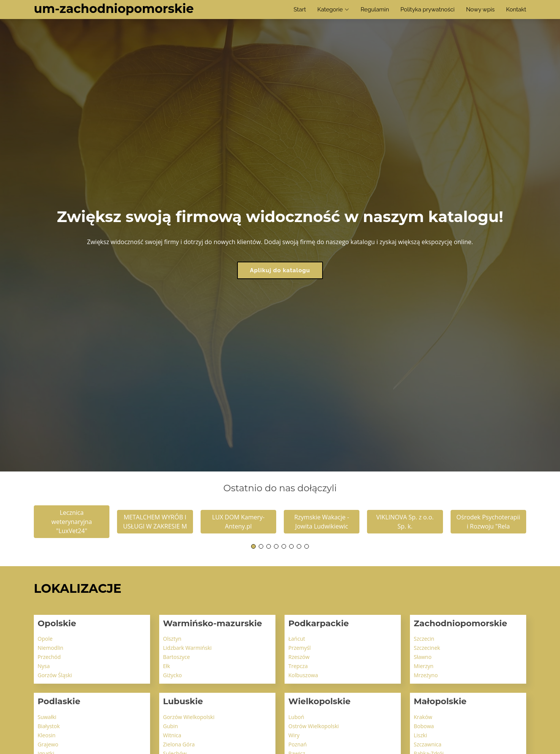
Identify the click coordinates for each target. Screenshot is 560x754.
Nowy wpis (480, 10)
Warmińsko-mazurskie (213, 623)
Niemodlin (51, 648)
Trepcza (298, 666)
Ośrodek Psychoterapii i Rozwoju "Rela (488, 522)
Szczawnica (428, 744)
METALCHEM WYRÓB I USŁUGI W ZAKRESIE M (155, 522)
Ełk (167, 666)
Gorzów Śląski (55, 675)
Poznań (297, 744)
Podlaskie (59, 701)
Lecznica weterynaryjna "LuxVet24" (72, 522)
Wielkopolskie (320, 701)
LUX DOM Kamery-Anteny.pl (238, 522)
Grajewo (48, 744)
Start (300, 10)
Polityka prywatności (428, 10)
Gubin (170, 726)
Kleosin (47, 735)
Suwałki (47, 717)
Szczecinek (427, 648)
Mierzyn (424, 666)
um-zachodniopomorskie (114, 9)
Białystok (49, 726)
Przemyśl (300, 648)
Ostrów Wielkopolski (314, 726)
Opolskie (57, 623)
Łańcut (297, 639)
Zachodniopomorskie (460, 623)
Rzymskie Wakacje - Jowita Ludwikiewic (321, 522)
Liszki (420, 735)
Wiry (294, 735)
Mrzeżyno (426, 675)
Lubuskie (183, 701)
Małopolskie (440, 701)
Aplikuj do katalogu (280, 270)
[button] (253, 546)
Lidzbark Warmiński (187, 648)
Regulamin (375, 10)
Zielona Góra (179, 744)
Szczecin (424, 639)
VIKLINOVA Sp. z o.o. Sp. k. (405, 522)
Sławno (423, 657)
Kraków (423, 717)
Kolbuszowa (303, 675)
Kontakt (516, 10)
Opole (45, 639)
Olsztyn (172, 639)
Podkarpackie (319, 623)
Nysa (44, 666)
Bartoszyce (176, 657)
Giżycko (172, 675)
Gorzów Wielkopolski (189, 717)
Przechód (49, 657)
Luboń (296, 717)
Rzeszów (299, 657)
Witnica (172, 735)
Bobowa (424, 726)
